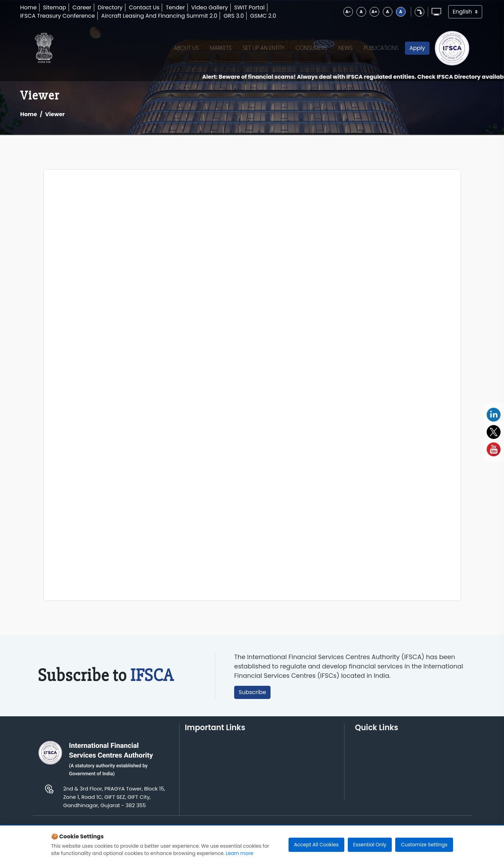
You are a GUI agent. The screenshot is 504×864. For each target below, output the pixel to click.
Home (28, 7)
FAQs (420, 763)
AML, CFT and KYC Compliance (437, 778)
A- (348, 12)
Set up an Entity (264, 48)
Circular (366, 795)
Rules (362, 763)
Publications (381, 48)
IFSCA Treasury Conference (58, 16)
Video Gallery (210, 7)
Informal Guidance (439, 792)
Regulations (371, 774)
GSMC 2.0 (263, 16)
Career (82, 7)
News (346, 48)
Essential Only (370, 845)
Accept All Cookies (316, 845)
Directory (110, 7)
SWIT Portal (249, 7)
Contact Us (144, 7)
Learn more (240, 853)
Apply (417, 48)
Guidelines (428, 753)
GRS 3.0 (234, 16)
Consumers (311, 48)
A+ (374, 12)
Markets (221, 48)
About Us (186, 48)
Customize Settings (424, 845)
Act (360, 753)
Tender (175, 7)
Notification (371, 784)
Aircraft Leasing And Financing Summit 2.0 (159, 16)
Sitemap (55, 7)
